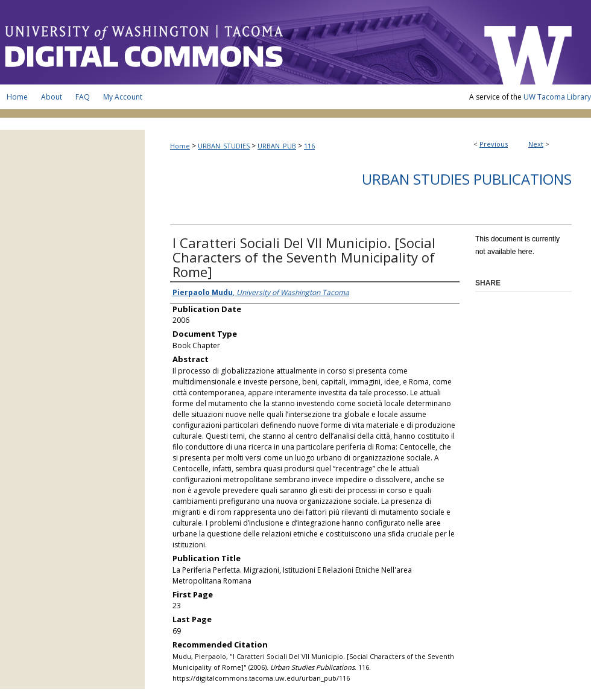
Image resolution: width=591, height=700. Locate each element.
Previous (494, 144)
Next (536, 144)
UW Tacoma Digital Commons (235, 42)
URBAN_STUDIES (224, 146)
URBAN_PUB (277, 146)
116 (309, 146)
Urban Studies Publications (467, 179)
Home (180, 146)
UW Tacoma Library (557, 97)
